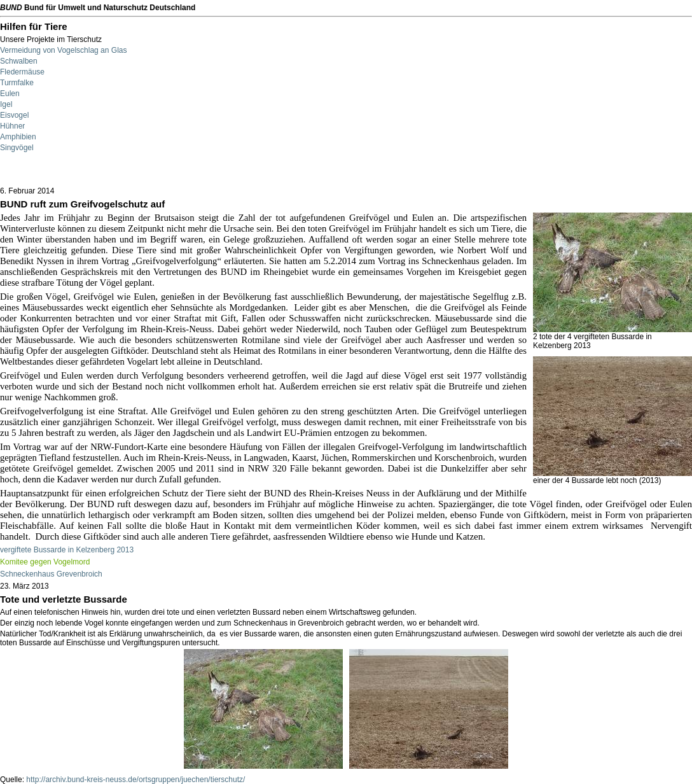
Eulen (10, 94)
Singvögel (17, 148)
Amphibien (18, 137)
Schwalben (19, 61)
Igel (6, 104)
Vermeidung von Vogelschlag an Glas (63, 50)
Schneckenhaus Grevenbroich (51, 574)
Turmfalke (17, 83)
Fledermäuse (22, 72)
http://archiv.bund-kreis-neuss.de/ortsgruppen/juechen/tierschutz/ (135, 780)
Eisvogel (14, 115)
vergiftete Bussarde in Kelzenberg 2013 (67, 550)
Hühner (12, 126)
